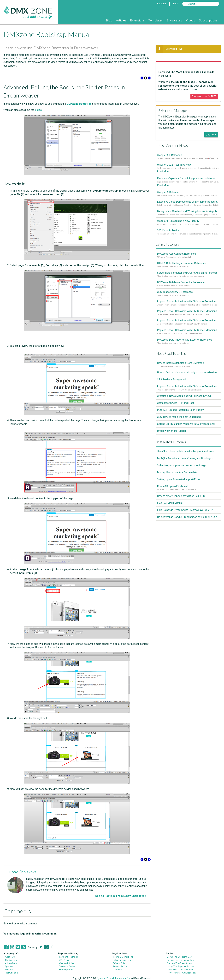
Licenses (117, 970)
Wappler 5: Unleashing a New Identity (178, 223)
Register (162, 3)
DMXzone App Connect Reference (177, 256)
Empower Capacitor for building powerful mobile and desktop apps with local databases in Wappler (188, 179)
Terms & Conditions (123, 957)
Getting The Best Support (180, 963)
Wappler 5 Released (169, 193)
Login (176, 3)
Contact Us (11, 960)
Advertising (11, 963)
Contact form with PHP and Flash (176, 410)
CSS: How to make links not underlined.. (179, 424)
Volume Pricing (67, 963)
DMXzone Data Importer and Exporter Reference (185, 345)
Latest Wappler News (172, 146)
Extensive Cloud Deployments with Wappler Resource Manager (188, 203)
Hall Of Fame (11, 973)
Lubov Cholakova (22, 872)
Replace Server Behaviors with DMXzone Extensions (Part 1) (188, 335)
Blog (109, 20)
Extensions (137, 20)
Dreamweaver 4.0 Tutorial (171, 438)
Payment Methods (68, 957)
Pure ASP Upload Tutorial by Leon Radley (180, 417)
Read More (163, 172)
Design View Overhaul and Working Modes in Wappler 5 (188, 213)
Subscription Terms (123, 960)
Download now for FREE (204, 96)
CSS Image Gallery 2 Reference (175, 296)
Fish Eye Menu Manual (170, 510)
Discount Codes (67, 966)
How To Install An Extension (181, 973)
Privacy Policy (120, 963)
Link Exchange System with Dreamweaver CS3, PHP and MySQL (188, 517)
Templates (156, 20)
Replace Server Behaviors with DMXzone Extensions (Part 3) (188, 316)
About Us (10, 957)
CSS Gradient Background (171, 386)
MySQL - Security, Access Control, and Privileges (185, 465)
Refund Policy (120, 966)
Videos (190, 20)
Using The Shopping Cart (180, 957)
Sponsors (10, 966)
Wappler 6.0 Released (170, 155)
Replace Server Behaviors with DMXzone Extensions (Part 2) (188, 326)
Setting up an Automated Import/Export (179, 486)
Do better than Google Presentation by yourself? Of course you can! (188, 524)
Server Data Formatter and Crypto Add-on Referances (187, 276)
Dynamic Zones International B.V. (114, 978)
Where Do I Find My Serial (180, 970)
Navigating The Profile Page (181, 960)
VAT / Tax (64, 960)
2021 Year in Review (169, 233)
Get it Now (211, 135)
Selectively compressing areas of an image (182, 472)
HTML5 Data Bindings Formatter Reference (182, 266)
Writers (9, 970)
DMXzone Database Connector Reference (181, 286)
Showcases (174, 20)
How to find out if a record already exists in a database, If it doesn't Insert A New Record (188, 379)
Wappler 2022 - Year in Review (174, 165)
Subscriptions (208, 20)
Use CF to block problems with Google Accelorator (186, 458)
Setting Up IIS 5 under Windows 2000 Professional (186, 431)
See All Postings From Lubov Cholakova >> (122, 896)
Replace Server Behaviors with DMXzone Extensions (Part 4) (188, 306)
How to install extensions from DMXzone (180, 369)
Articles (121, 20)
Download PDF (169, 49)
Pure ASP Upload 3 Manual (172, 493)
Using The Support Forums (180, 966)
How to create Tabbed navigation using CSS (182, 503)
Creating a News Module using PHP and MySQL (184, 403)
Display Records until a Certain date (177, 479)
